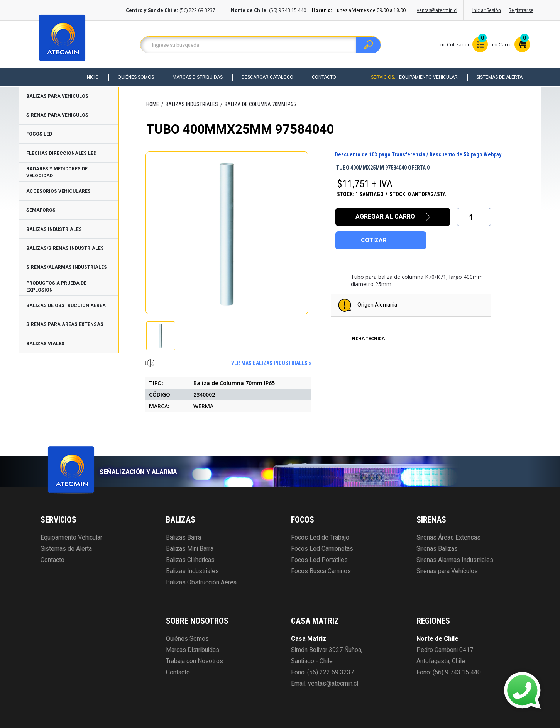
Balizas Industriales (192, 571)
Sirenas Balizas (437, 549)
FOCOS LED (39, 134)
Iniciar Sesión (487, 10)
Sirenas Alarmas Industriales (455, 560)
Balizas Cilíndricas (190, 560)
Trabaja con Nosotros (195, 661)
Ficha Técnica (368, 339)
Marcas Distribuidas (195, 77)
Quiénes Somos (132, 77)
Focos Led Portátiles (319, 560)
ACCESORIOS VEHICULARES (58, 191)
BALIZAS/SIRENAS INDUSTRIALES (65, 248)
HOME (153, 104)
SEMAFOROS (41, 210)
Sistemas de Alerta (499, 77)
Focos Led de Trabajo (320, 538)
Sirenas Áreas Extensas (448, 538)
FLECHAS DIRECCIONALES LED (61, 153)
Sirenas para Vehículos (447, 571)
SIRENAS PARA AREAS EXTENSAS (65, 324)
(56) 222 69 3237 (331, 672)
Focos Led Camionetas (322, 549)
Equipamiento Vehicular (427, 77)
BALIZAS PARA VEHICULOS (57, 96)
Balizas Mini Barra (190, 549)
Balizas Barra (184, 538)
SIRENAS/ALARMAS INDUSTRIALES (67, 267)
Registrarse (521, 10)
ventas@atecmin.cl (437, 10)
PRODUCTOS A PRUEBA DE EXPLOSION (56, 287)
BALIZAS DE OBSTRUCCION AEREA (66, 305)
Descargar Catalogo (265, 77)
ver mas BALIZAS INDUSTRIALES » (271, 363)
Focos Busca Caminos (321, 571)
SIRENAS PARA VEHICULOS (57, 115)
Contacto (322, 77)
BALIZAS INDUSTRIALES (54, 229)
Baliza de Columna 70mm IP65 (260, 104)
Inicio (88, 77)
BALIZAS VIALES (45, 344)
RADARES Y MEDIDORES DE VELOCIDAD (57, 172)
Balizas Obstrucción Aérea (201, 582)
